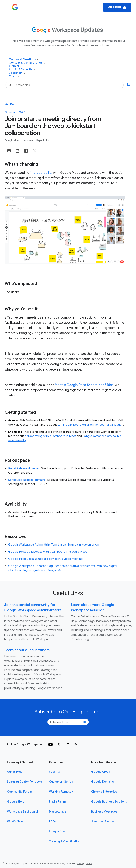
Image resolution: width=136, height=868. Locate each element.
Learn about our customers (27, 650)
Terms (89, 864)
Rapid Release (44, 140)
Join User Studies (103, 822)
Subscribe (117, 7)
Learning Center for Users (25, 782)
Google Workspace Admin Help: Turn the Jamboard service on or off (54, 545)
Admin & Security (22, 70)
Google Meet (12, 140)
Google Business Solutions (109, 802)
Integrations (57, 832)
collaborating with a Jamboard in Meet (50, 436)
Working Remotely (61, 792)
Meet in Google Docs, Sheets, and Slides (84, 385)
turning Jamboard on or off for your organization (90, 425)
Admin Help (15, 772)
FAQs (53, 822)
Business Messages (104, 812)
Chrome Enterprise (104, 792)
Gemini (15, 66)
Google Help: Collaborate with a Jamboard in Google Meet (48, 552)
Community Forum (19, 792)
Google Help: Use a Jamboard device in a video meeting (45, 559)
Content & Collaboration (27, 63)
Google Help (16, 802)
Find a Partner (58, 802)
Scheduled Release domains (27, 480)
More (14, 76)
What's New (15, 822)
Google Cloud (101, 772)
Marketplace (58, 812)
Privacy (81, 864)
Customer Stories (61, 782)
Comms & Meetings (24, 59)
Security (55, 772)
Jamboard (28, 140)
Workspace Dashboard (22, 812)
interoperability (41, 173)
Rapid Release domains (24, 469)
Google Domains (102, 782)
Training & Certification (65, 841)
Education (17, 73)
